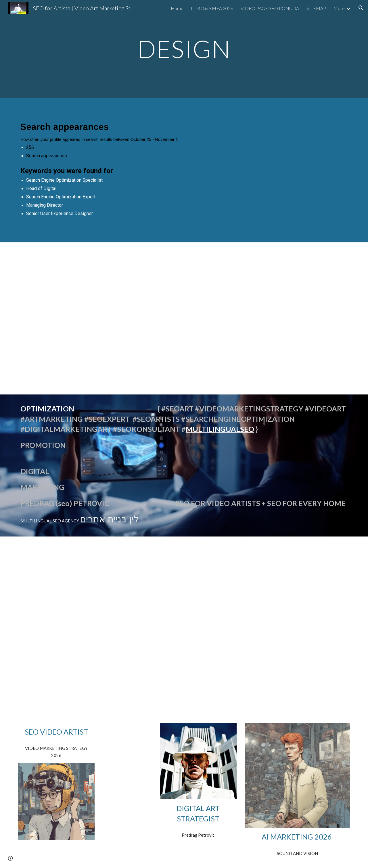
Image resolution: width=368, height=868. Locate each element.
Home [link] (177, 8)
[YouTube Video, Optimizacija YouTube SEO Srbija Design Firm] (71, 583)
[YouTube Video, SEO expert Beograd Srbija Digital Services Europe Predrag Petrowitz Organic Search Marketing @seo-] (71, 670)
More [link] (339, 8)
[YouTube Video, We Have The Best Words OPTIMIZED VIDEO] (184, 302)
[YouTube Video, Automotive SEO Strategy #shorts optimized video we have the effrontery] (71, 302)
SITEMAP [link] (316, 8)
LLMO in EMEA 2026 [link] (212, 8)
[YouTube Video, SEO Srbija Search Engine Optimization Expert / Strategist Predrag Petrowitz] (241, 625)
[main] (184, 49)
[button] (361, 8)
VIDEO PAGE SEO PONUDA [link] (270, 8)
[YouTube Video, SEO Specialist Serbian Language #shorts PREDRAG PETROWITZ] (297, 302)
